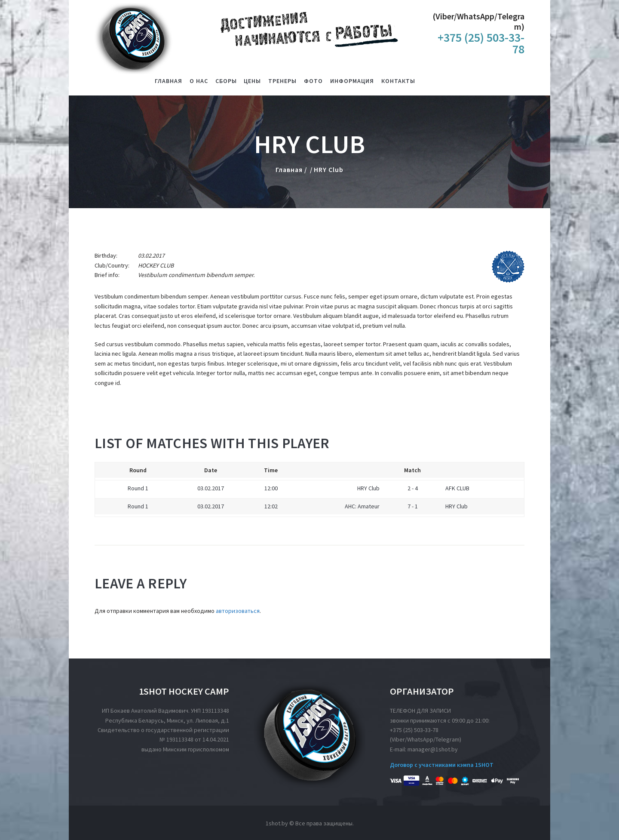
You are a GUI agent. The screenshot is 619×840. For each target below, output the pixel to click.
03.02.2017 (211, 488)
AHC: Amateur (362, 506)
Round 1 (138, 488)
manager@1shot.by (433, 749)
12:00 (271, 488)
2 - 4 (413, 488)
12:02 (271, 506)
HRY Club (368, 488)
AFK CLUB (457, 488)
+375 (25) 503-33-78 (414, 730)
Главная (289, 170)
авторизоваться (238, 611)
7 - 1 (413, 506)
